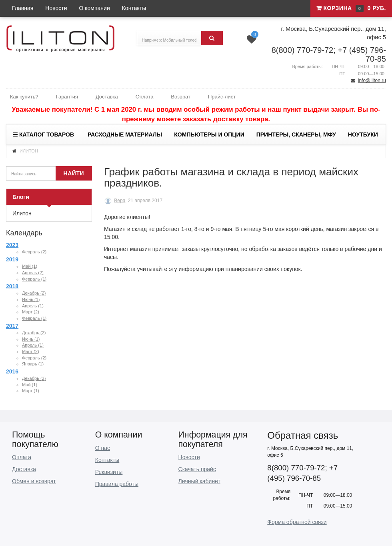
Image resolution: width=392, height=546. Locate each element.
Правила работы (117, 484)
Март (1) (31, 391)
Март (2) (31, 312)
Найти (74, 173)
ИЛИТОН (29, 151)
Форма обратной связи (297, 522)
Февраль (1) (34, 279)
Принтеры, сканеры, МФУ (296, 134)
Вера (120, 201)
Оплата (145, 97)
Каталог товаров (43, 134)
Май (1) (30, 266)
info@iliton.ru (372, 80)
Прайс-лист (222, 97)
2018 (12, 286)
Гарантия (67, 97)
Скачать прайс (197, 469)
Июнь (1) (31, 299)
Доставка (107, 97)
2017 (12, 326)
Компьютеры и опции (209, 134)
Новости (56, 8)
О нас (103, 448)
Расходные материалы (125, 134)
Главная (23, 8)
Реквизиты (109, 472)
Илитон (22, 213)
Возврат (181, 97)
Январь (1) (33, 364)
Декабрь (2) (34, 293)
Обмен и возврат (34, 481)
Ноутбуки (363, 134)
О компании (95, 8)
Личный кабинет (199, 481)
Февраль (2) (34, 252)
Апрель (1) (33, 306)
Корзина (351, 8)
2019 (12, 259)
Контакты (134, 8)
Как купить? (24, 97)
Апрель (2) (33, 273)
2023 (12, 245)
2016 (12, 371)
